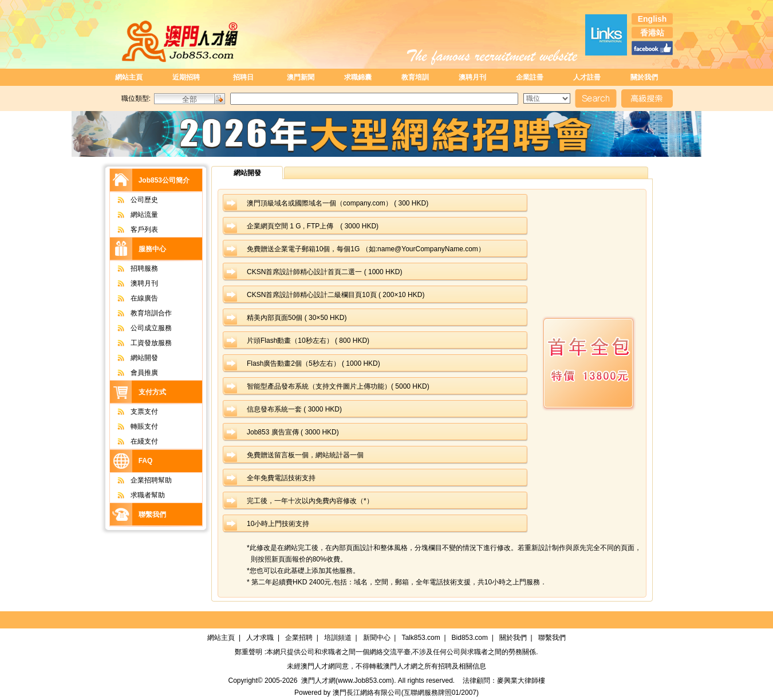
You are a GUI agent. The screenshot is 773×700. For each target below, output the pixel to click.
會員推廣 (132, 373)
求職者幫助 (135, 495)
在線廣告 (132, 298)
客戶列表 (132, 230)
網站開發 (132, 358)
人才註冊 (587, 77)
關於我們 (644, 77)
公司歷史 (132, 200)
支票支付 (132, 412)
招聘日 (243, 77)
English (652, 19)
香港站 (652, 33)
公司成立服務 (139, 328)
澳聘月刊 (472, 77)
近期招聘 (186, 77)
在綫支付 (132, 441)
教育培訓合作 (139, 313)
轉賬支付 (132, 426)
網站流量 (132, 215)
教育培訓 (415, 77)
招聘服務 (132, 268)
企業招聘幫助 (139, 480)
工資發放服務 (139, 343)
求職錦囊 (358, 77)
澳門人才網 (318, 666)
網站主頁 (129, 77)
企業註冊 (530, 77)
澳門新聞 (301, 77)
